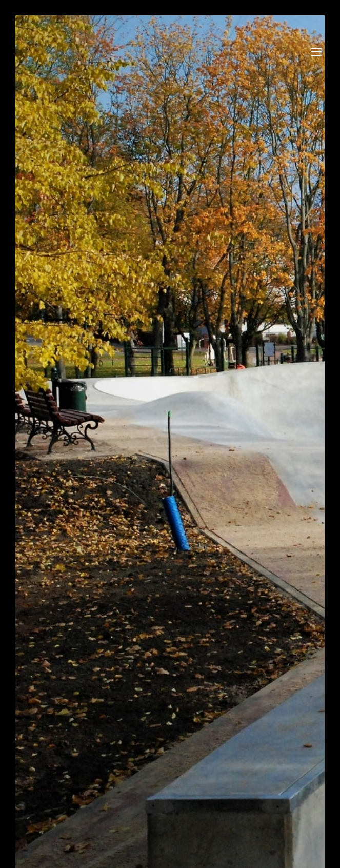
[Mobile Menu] (318, 51)
